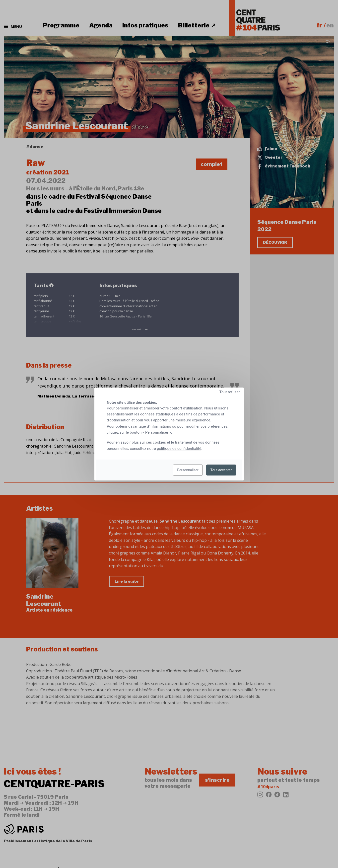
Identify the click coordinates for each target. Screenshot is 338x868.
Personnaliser (188, 470)
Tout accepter (221, 470)
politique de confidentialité (179, 449)
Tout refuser (230, 392)
